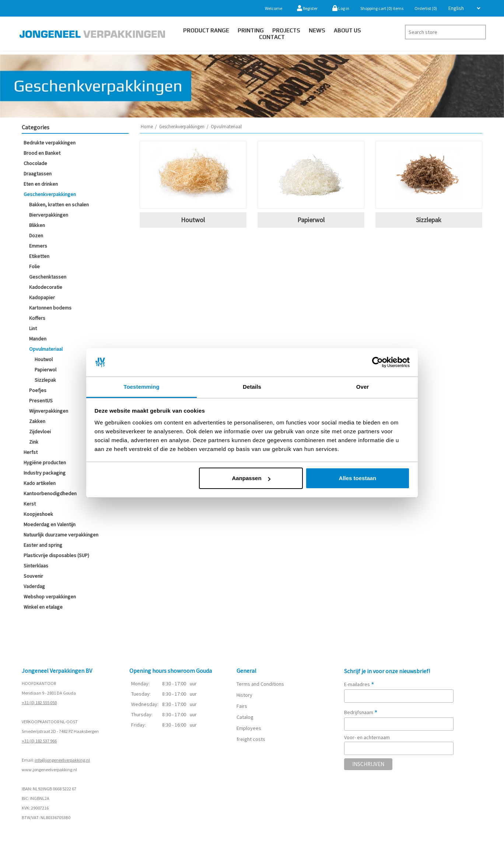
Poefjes (38, 390)
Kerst (30, 504)
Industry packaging (45, 473)
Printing (251, 30)
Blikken (37, 225)
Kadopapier (42, 297)
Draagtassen (38, 174)
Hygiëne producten (45, 462)
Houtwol (44, 359)
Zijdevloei (40, 431)
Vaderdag (34, 586)
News (317, 30)
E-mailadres (359, 684)
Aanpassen (251, 478)
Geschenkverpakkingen (50, 194)
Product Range (206, 30)
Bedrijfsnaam (361, 712)
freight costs (251, 739)
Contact (272, 37)
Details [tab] (252, 387)
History (244, 695)
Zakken (37, 421)
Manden (38, 339)
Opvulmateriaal (46, 349)
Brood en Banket (42, 153)
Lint (33, 328)
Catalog (245, 717)
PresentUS (41, 401)
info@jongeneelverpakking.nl (62, 760)
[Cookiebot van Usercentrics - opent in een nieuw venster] (377, 363)
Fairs (242, 706)
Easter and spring (43, 545)
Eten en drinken (41, 184)
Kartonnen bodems (50, 308)
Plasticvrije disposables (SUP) (56, 555)
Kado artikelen (40, 483)
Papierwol (45, 370)
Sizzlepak (45, 380)
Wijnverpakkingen (49, 411)
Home (147, 127)
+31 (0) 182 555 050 (39, 702)
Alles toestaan (358, 478)
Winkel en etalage (43, 607)
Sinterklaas (36, 566)
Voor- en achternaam (367, 737)
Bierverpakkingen (49, 215)
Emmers (38, 246)
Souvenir (33, 576)
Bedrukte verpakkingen (50, 143)
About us (347, 30)
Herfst (31, 452)
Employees (249, 728)
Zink (34, 442)
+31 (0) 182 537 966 (39, 741)
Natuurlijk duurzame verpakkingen (61, 535)
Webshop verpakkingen (50, 597)
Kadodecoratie (46, 287)
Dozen (36, 235)
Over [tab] (363, 387)
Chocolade (35, 163)
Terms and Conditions (260, 684)
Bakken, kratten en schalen (59, 204)
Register (307, 8)
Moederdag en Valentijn (50, 524)
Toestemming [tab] (141, 387)
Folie (34, 266)
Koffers (37, 318)
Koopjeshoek (38, 514)
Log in (341, 8)
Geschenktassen (48, 277)
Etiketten (39, 256)
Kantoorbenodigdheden (50, 493)
